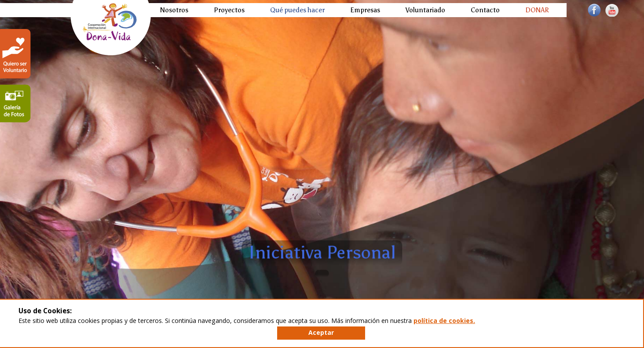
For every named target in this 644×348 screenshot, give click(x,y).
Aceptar (321, 332)
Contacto (485, 10)
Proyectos (229, 10)
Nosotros (174, 10)
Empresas (365, 10)
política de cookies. (444, 321)
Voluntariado (425, 10)
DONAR (537, 10)
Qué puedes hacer (297, 10)
